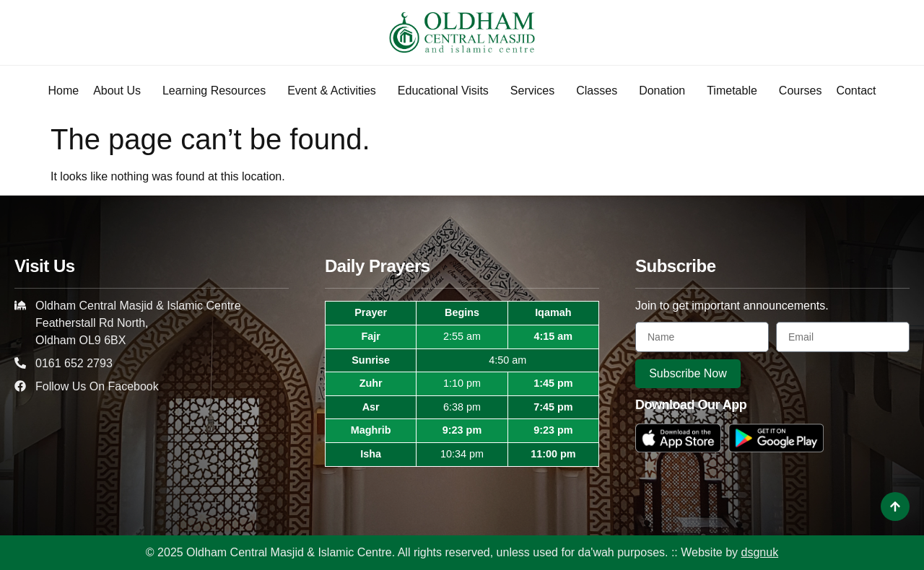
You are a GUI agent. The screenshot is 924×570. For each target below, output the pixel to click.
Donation (666, 91)
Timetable (736, 91)
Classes (600, 91)
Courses (801, 91)
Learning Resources (218, 91)
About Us (121, 91)
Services (536, 91)
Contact (856, 91)
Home (63, 91)
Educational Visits (447, 91)
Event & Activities (335, 91)
